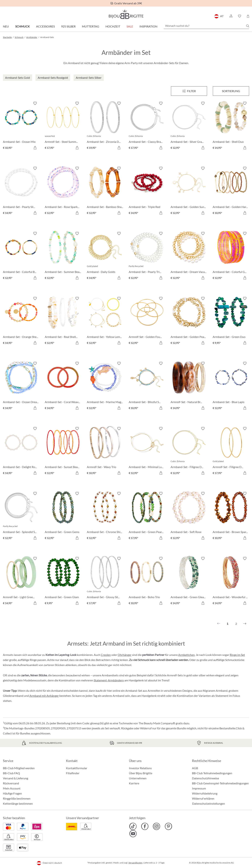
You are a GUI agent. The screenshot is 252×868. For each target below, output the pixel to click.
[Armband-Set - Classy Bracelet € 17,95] (147, 126)
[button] (231, 16)
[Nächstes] (245, 624)
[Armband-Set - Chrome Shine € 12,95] (105, 516)
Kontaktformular (77, 768)
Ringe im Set (237, 655)
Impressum (199, 788)
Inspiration (148, 26)
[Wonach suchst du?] (206, 26)
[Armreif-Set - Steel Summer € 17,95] (63, 126)
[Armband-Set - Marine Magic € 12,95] (105, 386)
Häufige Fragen (12, 793)
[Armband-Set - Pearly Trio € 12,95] (147, 256)
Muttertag (91, 26)
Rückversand (11, 783)
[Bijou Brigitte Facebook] (145, 826)
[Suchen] (248, 26)
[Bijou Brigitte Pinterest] (168, 826)
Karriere (134, 783)
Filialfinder (73, 773)
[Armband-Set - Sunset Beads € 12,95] (63, 451)
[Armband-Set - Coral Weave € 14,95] (63, 386)
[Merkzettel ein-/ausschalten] (35, 103)
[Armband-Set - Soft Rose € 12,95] (189, 516)
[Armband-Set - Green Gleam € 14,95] (189, 581)
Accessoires (45, 26)
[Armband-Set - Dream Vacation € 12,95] (189, 256)
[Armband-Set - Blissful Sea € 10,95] (147, 386)
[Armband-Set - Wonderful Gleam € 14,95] (231, 581)
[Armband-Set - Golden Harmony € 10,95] (231, 191)
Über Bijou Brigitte (141, 773)
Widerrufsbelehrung (205, 793)
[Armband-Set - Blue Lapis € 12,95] (231, 386)
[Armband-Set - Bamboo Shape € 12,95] (105, 191)
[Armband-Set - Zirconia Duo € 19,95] (105, 126)
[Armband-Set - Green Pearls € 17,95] (147, 516)
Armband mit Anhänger (44, 696)
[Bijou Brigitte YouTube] (133, 834)
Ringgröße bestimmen (17, 798)
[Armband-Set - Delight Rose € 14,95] (21, 451)
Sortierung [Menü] (231, 91)
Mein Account (12, 788)
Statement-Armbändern (109, 680)
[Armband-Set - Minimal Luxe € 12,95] (147, 451)
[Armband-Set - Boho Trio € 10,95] (147, 581)
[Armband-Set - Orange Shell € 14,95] (21, 321)
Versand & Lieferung (16, 778)
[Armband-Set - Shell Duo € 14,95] (231, 126)
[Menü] (189, 91)
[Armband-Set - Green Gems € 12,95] (63, 516)
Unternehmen (138, 778)
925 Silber (68, 26)
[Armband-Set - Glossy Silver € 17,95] (105, 581)
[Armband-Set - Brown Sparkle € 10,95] (231, 516)
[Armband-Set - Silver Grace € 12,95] (189, 126)
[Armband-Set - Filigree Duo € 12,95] (189, 451)
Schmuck (22, 26)
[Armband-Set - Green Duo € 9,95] (231, 321)
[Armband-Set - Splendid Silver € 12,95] (21, 516)
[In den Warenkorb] (35, 148)
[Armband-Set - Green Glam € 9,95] (63, 581)
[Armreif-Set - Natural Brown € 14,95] (189, 386)
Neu (6, 26)
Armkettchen (186, 655)
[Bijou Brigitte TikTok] (133, 826)
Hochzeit (113, 26)
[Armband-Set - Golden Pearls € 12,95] (189, 321)
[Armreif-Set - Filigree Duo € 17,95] (231, 451)
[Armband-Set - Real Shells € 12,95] (63, 321)
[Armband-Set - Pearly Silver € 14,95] (21, 191)
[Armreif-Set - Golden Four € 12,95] (147, 321)
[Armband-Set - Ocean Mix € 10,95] (21, 126)
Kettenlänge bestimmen (18, 803)
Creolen (106, 655)
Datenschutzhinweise (205, 778)
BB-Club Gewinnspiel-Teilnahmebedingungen (220, 783)
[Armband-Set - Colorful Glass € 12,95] (231, 256)
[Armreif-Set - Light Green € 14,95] (21, 581)
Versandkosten (135, 863)
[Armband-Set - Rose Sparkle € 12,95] (63, 191)
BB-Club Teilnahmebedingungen (212, 773)
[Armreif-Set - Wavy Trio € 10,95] (105, 451)
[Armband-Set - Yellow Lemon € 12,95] (105, 321)
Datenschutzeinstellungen (209, 804)
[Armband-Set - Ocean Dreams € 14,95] (21, 386)
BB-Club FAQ (11, 773)
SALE (130, 26)
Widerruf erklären (203, 798)
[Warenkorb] (248, 16)
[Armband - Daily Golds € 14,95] (105, 256)
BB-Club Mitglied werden (19, 768)
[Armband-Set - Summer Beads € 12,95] (63, 256)
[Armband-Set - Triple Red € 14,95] (147, 191)
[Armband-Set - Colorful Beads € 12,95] (21, 256)
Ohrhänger (125, 655)
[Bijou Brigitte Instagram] (157, 826)
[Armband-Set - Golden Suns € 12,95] (189, 191)
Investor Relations (140, 768)
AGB (195, 768)
